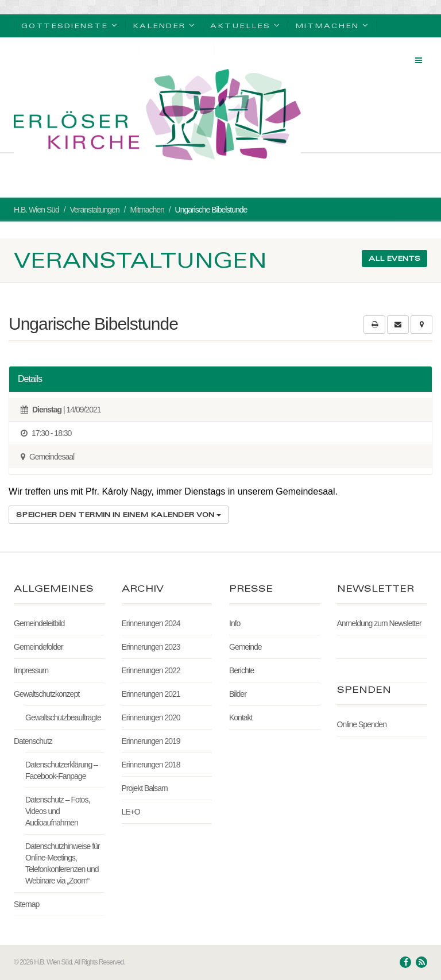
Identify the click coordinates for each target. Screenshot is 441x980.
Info (235, 623)
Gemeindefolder (38, 647)
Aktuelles (245, 25)
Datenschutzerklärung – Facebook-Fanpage (61, 770)
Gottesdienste (70, 25)
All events (394, 258)
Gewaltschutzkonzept (47, 694)
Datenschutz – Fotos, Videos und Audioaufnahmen (57, 811)
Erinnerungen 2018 (151, 765)
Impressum (31, 670)
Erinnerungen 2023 (151, 647)
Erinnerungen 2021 (151, 694)
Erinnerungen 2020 (151, 717)
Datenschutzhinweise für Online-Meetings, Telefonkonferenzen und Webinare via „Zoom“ (63, 863)
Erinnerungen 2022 (151, 670)
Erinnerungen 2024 (151, 623)
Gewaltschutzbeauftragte (63, 717)
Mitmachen (332, 25)
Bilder (238, 694)
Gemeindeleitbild (39, 623)
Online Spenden (362, 724)
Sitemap (26, 904)
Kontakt (241, 717)
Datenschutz (33, 741)
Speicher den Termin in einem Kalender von (119, 514)
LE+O (131, 812)
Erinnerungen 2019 (151, 741)
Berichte (241, 670)
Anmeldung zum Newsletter (379, 623)
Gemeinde (245, 647)
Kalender (164, 25)
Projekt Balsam (145, 788)
